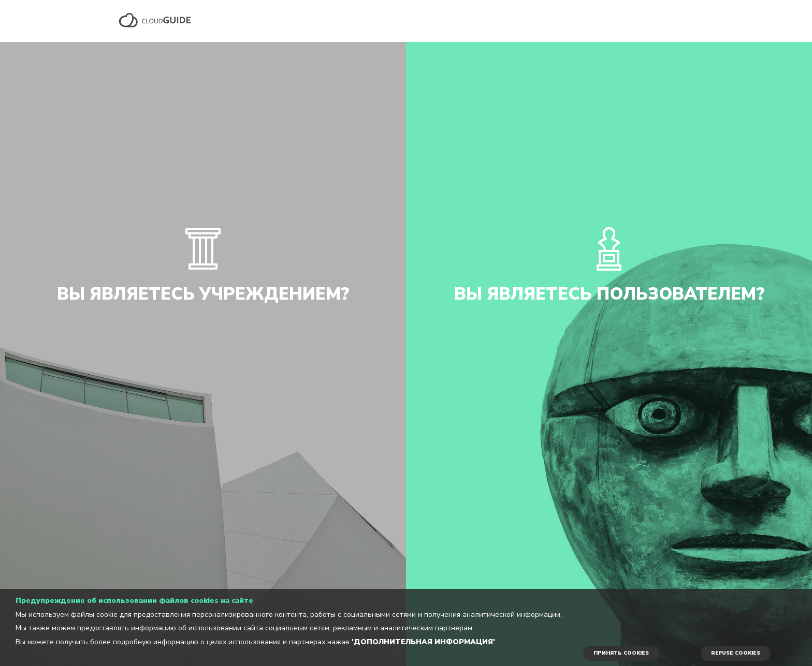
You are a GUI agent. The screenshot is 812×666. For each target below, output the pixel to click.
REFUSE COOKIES (736, 653)
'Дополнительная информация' (423, 642)
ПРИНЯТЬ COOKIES (621, 653)
